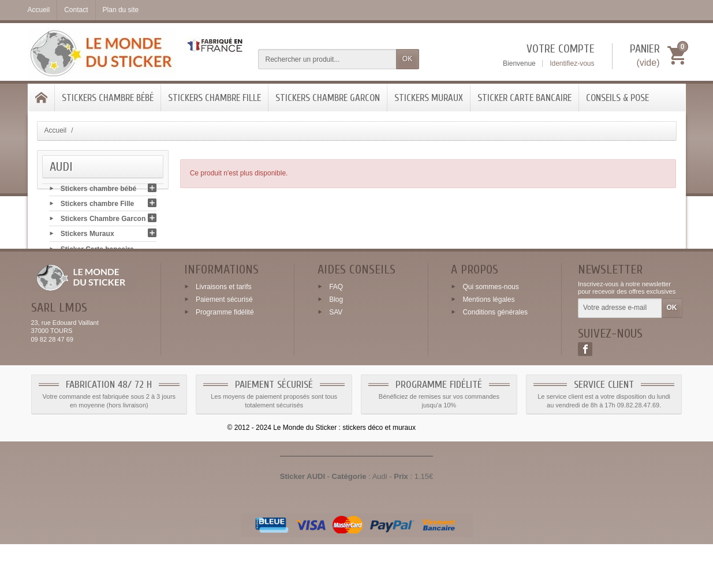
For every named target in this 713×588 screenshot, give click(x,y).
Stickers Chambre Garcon (328, 98)
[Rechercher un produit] (327, 59)
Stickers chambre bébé (108, 98)
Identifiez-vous (572, 63)
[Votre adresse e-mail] (620, 353)
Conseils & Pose (617, 98)
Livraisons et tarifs (224, 331)
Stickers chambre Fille (214, 98)
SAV (336, 356)
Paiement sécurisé (224, 343)
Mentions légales (488, 343)
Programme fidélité (225, 356)
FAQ (336, 331)
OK (407, 59)
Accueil (56, 130)
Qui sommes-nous (490, 331)
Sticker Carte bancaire (525, 98)
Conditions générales (495, 356)
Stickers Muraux (429, 98)
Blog (336, 343)
